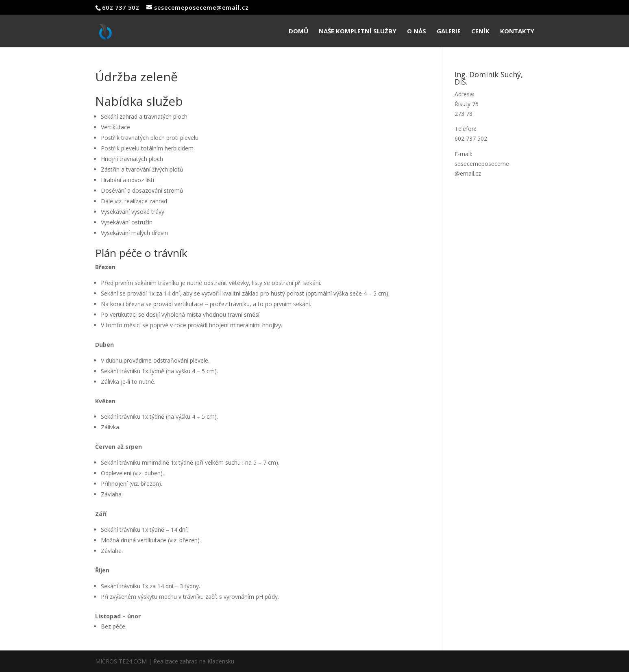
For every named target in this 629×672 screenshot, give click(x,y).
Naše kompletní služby (358, 32)
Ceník (480, 32)
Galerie (449, 32)
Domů (298, 32)
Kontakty (517, 32)
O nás (417, 32)
